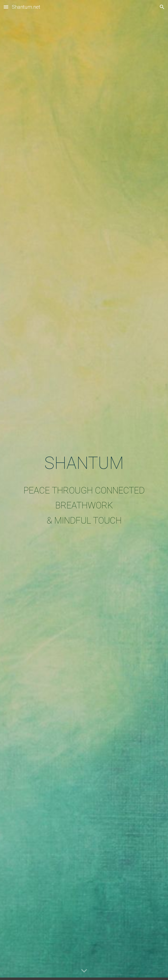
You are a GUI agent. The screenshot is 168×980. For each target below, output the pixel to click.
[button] (6, 7)
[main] (84, 490)
